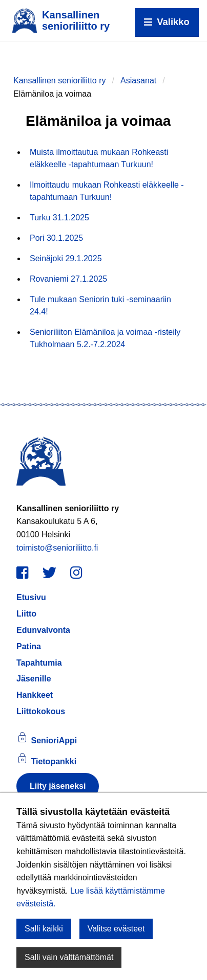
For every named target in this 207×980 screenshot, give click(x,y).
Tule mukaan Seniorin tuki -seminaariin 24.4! (100, 305)
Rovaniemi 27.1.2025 (68, 279)
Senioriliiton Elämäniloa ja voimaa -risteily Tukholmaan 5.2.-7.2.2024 (105, 338)
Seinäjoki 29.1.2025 (66, 258)
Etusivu (31, 597)
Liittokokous (41, 711)
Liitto (26, 614)
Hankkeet (35, 695)
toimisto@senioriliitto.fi (57, 548)
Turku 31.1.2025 (59, 218)
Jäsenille (34, 679)
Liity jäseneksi (58, 786)
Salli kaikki (44, 929)
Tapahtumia (39, 663)
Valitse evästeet (116, 929)
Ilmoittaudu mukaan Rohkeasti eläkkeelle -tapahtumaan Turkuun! (107, 191)
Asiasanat (138, 81)
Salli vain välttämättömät (69, 957)
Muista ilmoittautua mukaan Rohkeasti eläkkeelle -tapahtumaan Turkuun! (99, 158)
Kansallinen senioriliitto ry (60, 81)
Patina (29, 646)
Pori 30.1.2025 (56, 238)
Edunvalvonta (43, 630)
